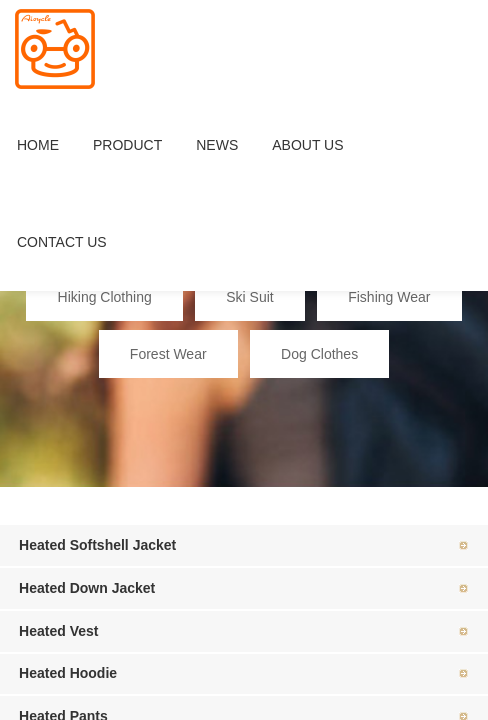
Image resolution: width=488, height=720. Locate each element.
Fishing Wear (389, 297)
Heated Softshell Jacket (97, 545)
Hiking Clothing (105, 297)
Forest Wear (168, 354)
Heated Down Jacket (87, 588)
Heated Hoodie (68, 673)
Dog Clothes (319, 354)
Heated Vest (58, 631)
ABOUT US (307, 145)
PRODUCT (127, 145)
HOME (38, 145)
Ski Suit (249, 297)
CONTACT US (62, 242)
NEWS (217, 145)
